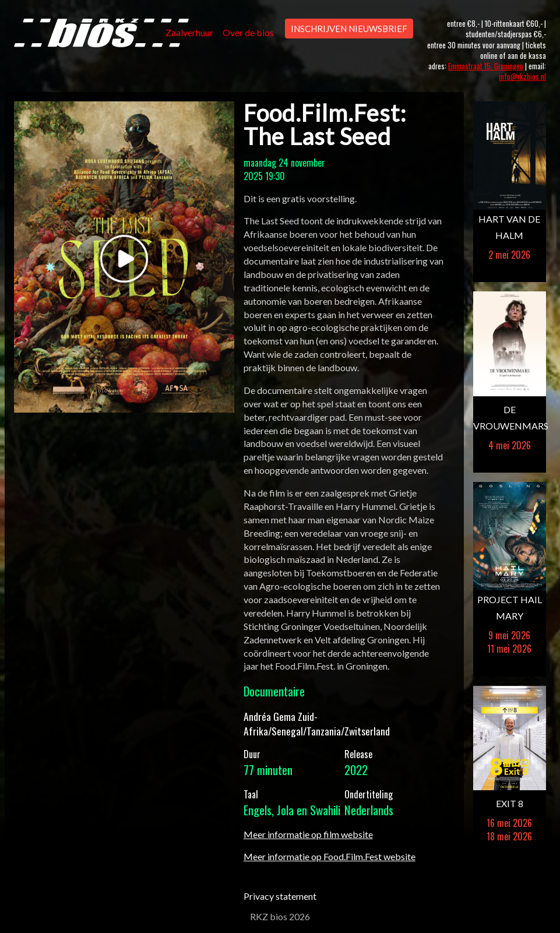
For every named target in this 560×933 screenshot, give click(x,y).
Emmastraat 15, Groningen (486, 66)
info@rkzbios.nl (522, 77)
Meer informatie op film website (308, 834)
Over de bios (248, 32)
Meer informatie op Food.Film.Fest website (330, 856)
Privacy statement (280, 896)
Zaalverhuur (189, 32)
